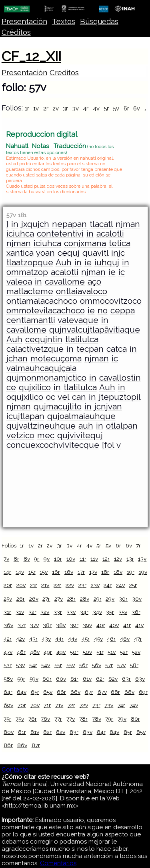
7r (138, 545)
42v (20, 639)
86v (22, 745)
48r (21, 652)
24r (108, 585)
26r (21, 599)
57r (109, 665)
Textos (64, 21)
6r (126, 108)
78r (83, 719)
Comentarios (58, 863)
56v (97, 665)
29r (98, 599)
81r (22, 732)
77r (58, 719)
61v (87, 679)
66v (75, 692)
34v (97, 612)
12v (118, 559)
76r (33, 719)
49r (48, 652)
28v (85, 599)
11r (83, 559)
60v (61, 679)
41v (139, 625)
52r (124, 652)
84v (114, 732)
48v (35, 652)
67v (102, 692)
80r (135, 719)
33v (71, 612)
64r (8, 692)
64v (22, 692)
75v (20, 719)
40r (101, 625)
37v (34, 625)
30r (123, 599)
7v (6, 559)
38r (47, 625)
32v (45, 612)
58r (134, 665)
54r (33, 665)
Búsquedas (99, 21)
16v (69, 572)
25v (8, 599)
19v (143, 572)
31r (7, 612)
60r (47, 679)
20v (21, 585)
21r (34, 585)
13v (142, 559)
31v (20, 612)
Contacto (15, 770)
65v (48, 692)
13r (130, 559)
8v (27, 559)
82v (61, 732)
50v (87, 652)
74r (121, 705)
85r (128, 732)
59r (21, 679)
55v (71, 665)
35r (110, 612)
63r (126, 679)
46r (111, 639)
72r (71, 705)
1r (27, 108)
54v (46, 665)
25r (133, 585)
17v (93, 572)
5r (106, 108)
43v (46, 639)
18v (118, 572)
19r (131, 572)
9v (47, 559)
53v (20, 665)
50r (74, 652)
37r (22, 625)
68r (115, 692)
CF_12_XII (31, 56)
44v (73, 639)
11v (94, 559)
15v (44, 572)
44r (59, 639)
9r (37, 559)
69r (143, 692)
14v (20, 572)
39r (74, 625)
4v (96, 108)
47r (138, 639)
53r (8, 665)
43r (33, 639)
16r (56, 572)
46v (125, 639)
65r (35, 692)
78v (97, 719)
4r (86, 108)
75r (7, 719)
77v (71, 719)
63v (140, 679)
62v (113, 679)
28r (71, 599)
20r (8, 585)
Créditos (16, 32)
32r (32, 612)
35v (123, 612)
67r (89, 692)
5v (116, 108)
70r (22, 705)
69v (8, 705)
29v (110, 599)
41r (127, 625)
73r (96, 705)
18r (105, 572)
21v (45, 585)
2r (46, 108)
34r (84, 612)
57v (121, 665)
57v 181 (16, 215)
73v (109, 705)
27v (59, 599)
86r (8, 745)
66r (61, 692)
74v (134, 705)
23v (95, 585)
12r (106, 559)
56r (83, 665)
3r (65, 108)
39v (87, 625)
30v (137, 599)
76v (45, 719)
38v (61, 625)
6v (137, 108)
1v (36, 108)
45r (86, 639)
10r (58, 559)
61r (74, 679)
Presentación (24, 21)
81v (35, 732)
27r (46, 599)
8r (16, 559)
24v (120, 585)
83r (74, 732)
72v (84, 705)
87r (36, 745)
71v (59, 705)
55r (58, 665)
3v (76, 108)
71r (47, 705)
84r (101, 732)
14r (7, 572)
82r (47, 732)
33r (58, 612)
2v (56, 108)
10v (71, 559)
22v (70, 585)
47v (8, 652)
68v (129, 692)
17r (81, 572)
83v (88, 732)
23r (82, 585)
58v (8, 679)
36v (8, 625)
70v (35, 705)
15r (32, 572)
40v (114, 625)
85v (141, 732)
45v (98, 639)
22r (57, 585)
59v (34, 679)
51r (100, 652)
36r (136, 612)
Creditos (64, 73)
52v (136, 652)
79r (109, 719)
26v (34, 599)
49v (61, 652)
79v (122, 719)
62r (100, 679)
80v (9, 732)
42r (8, 639)
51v (112, 652)
